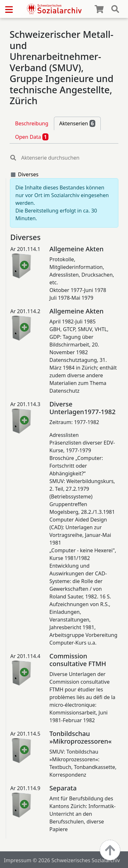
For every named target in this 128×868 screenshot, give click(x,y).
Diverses (28, 174)
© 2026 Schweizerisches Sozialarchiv (76, 860)
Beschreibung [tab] (32, 123)
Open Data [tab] (32, 137)
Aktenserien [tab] (77, 123)
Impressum (18, 860)
